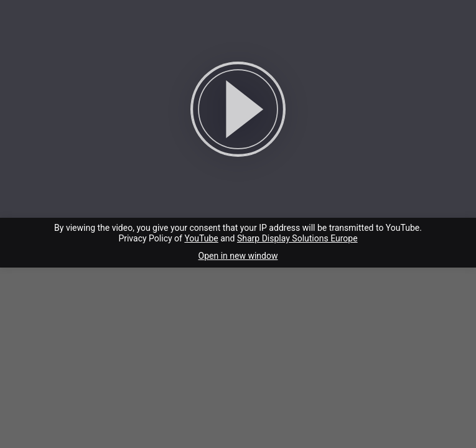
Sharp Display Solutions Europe (297, 238)
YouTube (201, 238)
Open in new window (238, 256)
